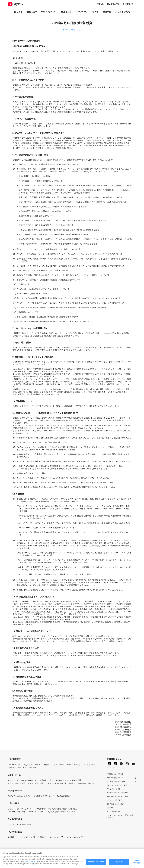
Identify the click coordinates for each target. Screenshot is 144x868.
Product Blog (55, 837)
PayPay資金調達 (64, 796)
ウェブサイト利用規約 (114, 800)
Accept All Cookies (96, 864)
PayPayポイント (49, 12)
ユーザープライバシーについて (117, 793)
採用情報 (41, 837)
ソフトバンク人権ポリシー (116, 782)
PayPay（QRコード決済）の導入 (69, 780)
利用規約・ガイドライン (115, 774)
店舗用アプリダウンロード (44, 796)
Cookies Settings (136, 864)
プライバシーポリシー (114, 789)
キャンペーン (82, 12)
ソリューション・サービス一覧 (20, 809)
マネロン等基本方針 (114, 811)
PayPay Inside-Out (73, 837)
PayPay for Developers (87, 783)
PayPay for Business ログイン (19, 796)
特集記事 (33, 768)
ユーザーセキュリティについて (117, 797)
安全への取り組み (73, 765)
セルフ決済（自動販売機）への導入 (61, 783)
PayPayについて (14, 765)
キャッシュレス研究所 (16, 783)
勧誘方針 (110, 808)
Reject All (119, 864)
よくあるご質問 (123, 12)
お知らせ (100, 4)
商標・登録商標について (115, 778)
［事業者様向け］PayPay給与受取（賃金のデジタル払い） (57, 809)
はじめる (18, 12)
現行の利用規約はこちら (72, 30)
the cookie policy (30, 863)
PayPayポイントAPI (36, 812)
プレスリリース (26, 837)
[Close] (139, 854)
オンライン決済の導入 (36, 783)
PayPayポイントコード (17, 812)
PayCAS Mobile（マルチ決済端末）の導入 (37, 780)
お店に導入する (113, 4)
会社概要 (126, 4)
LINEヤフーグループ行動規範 (117, 785)
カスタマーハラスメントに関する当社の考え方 (120, 816)
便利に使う (32, 12)
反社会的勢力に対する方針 (116, 804)
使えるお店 (66, 12)
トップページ (13, 780)
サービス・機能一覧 (102, 12)
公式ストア (22, 768)
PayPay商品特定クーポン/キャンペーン (62, 812)
